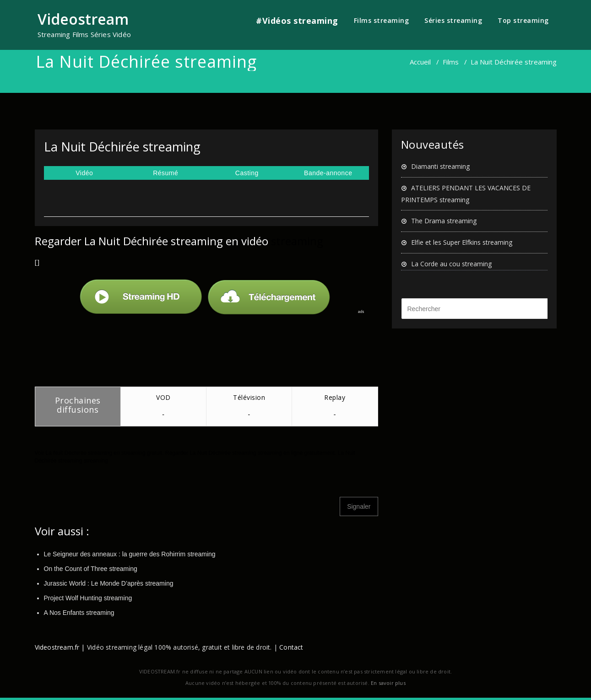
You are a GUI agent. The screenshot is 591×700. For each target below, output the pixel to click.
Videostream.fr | (60, 647)
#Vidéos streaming (297, 21)
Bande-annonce (328, 173)
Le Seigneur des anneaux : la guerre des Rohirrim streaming (130, 554)
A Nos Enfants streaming (79, 613)
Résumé (165, 173)
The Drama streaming (444, 221)
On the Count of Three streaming (91, 569)
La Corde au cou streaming (451, 264)
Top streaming (523, 20)
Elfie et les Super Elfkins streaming (462, 242)
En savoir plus (388, 683)
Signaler (359, 506)
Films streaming (382, 20)
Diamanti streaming (440, 166)
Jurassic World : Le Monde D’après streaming (109, 583)
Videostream (83, 19)
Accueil (420, 62)
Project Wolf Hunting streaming (88, 598)
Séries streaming (453, 20)
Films (451, 62)
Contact (291, 647)
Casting (247, 173)
